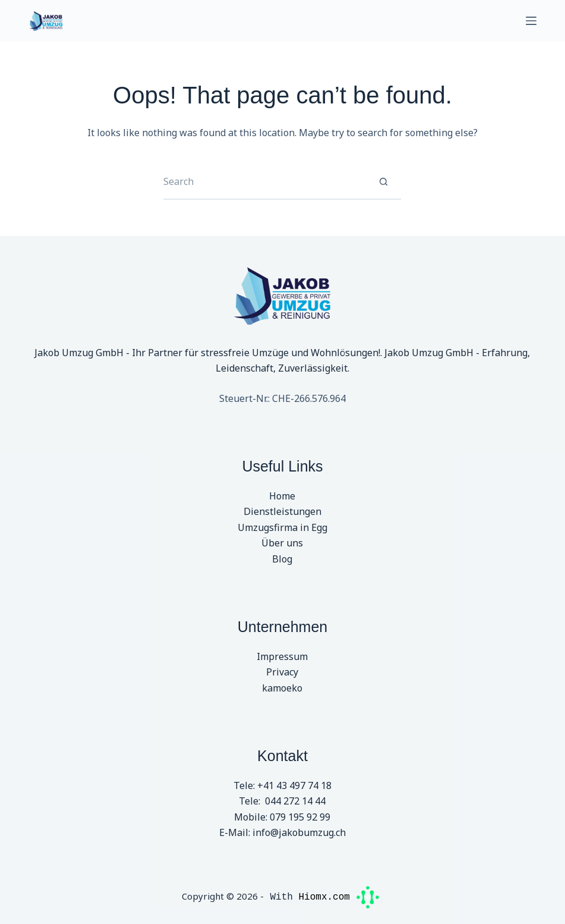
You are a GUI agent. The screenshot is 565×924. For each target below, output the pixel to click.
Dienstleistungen (282, 511)
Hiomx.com (339, 896)
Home (282, 496)
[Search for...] (264, 182)
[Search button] (383, 182)
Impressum (282, 656)
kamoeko (282, 688)
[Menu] (531, 21)
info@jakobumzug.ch (299, 832)
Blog (282, 559)
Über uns (282, 543)
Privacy (282, 672)
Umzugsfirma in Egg (282, 527)
